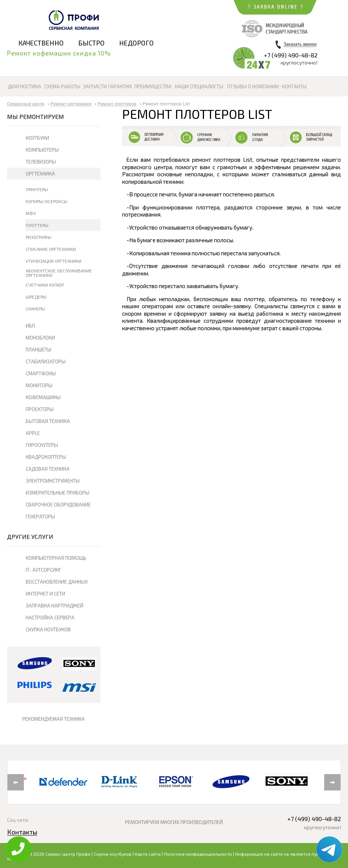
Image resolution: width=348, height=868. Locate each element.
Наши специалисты (199, 87)
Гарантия (120, 87)
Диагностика (25, 87)
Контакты (294, 87)
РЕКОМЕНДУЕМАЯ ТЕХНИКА (54, 719)
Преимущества (153, 87)
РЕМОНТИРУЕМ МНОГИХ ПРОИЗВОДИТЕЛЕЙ (174, 822)
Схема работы (62, 87)
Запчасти (95, 87)
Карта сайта (148, 854)
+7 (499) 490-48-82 (291, 55)
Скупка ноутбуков (113, 854)
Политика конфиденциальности (198, 854)
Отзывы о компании (253, 87)
